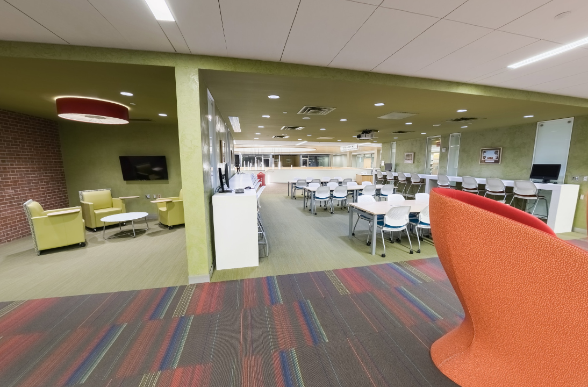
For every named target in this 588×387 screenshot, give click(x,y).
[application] (294, 193)
